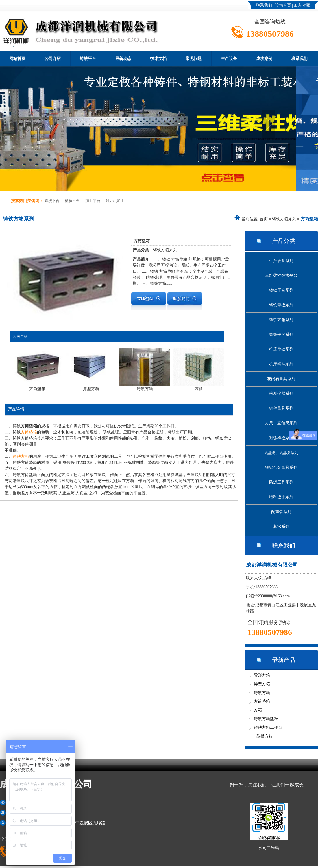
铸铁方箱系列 (284, 219)
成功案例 (264, 59)
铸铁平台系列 (281, 290)
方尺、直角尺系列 (281, 423)
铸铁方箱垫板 (266, 719)
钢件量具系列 (281, 408)
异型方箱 (262, 684)
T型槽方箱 (263, 736)
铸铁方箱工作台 (268, 727)
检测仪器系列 (281, 394)
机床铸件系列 (281, 364)
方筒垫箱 (29, 432)
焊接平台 (52, 201)
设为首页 (283, 5)
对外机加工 (115, 201)
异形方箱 (262, 675)
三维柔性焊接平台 (281, 275)
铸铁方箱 (21, 456)
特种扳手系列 (281, 497)
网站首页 (17, 59)
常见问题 (194, 59)
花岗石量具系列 (281, 379)
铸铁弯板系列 (281, 305)
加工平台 (93, 201)
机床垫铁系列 (281, 349)
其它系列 (281, 527)
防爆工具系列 (281, 482)
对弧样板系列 (281, 438)
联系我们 (264, 5)
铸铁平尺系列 (281, 335)
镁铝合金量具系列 (281, 467)
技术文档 (158, 59)
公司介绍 (53, 59)
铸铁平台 (88, 59)
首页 (264, 219)
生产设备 (229, 59)
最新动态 (123, 59)
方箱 (258, 710)
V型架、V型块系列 (281, 453)
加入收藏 (302, 5)
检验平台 (72, 201)
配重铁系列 (281, 512)
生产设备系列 (281, 261)
